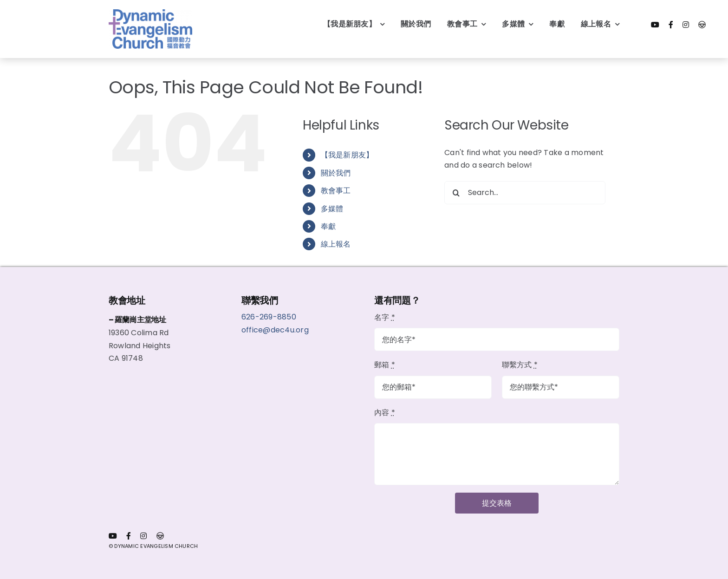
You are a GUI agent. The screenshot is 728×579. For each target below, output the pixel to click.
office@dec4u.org (275, 330)
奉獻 (328, 226)
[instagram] (686, 25)
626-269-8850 (270, 317)
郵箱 (385, 365)
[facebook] (671, 25)
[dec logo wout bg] (150, 13)
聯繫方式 (520, 365)
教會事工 (336, 191)
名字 (385, 317)
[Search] (456, 193)
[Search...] (525, 193)
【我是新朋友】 (347, 155)
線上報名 (336, 244)
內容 (385, 413)
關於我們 (336, 173)
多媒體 (332, 209)
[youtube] (655, 25)
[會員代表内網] (702, 25)
